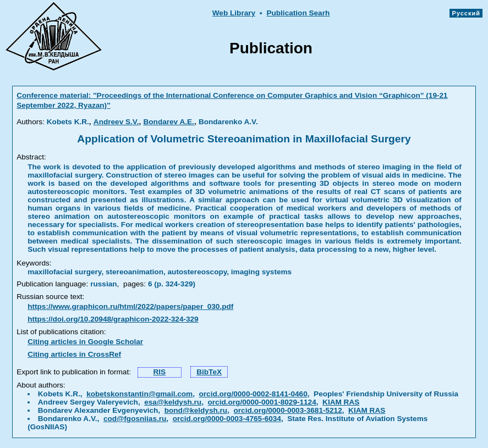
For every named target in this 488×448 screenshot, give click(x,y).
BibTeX (209, 372)
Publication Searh (298, 13)
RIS (160, 372)
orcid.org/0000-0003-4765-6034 (227, 419)
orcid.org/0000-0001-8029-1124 (262, 402)
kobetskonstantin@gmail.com (139, 394)
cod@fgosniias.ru (135, 419)
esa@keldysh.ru (173, 402)
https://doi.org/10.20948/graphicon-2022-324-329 (113, 319)
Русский (466, 13)
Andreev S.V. (116, 122)
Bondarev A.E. (168, 122)
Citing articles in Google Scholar (85, 342)
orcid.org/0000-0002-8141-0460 (253, 394)
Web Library (234, 13)
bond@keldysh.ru (196, 410)
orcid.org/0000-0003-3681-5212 (288, 410)
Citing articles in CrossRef (74, 354)
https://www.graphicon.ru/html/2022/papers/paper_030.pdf (130, 306)
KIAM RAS (341, 402)
